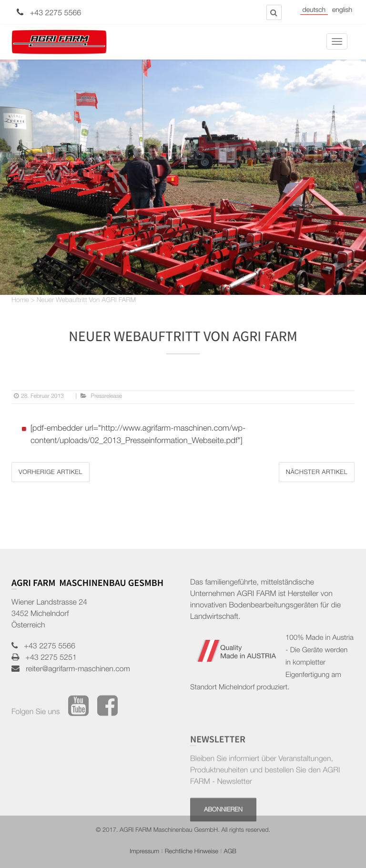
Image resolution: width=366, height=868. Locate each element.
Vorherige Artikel (51, 473)
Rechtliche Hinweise (192, 852)
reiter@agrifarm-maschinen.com (75, 670)
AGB (230, 852)
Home (20, 301)
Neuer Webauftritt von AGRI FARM (86, 301)
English (342, 11)
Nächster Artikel (317, 473)
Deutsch (314, 11)
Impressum (144, 852)
